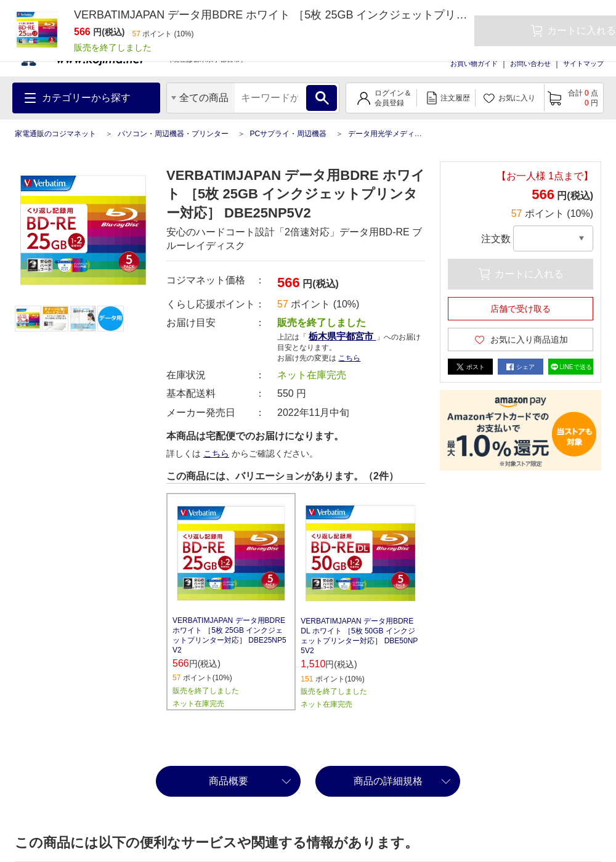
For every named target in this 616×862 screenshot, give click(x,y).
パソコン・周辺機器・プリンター (173, 134)
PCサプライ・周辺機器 (288, 134)
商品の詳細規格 (388, 781)
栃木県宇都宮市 (342, 336)
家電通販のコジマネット (55, 134)
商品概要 (229, 781)
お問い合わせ (530, 63)
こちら (349, 358)
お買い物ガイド (474, 63)
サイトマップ (583, 63)
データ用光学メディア (385, 134)
